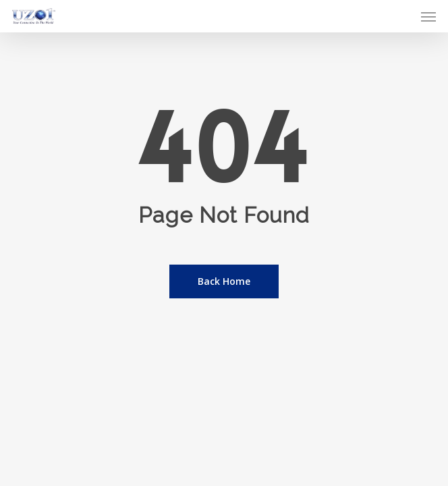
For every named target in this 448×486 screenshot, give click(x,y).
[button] (428, 16)
